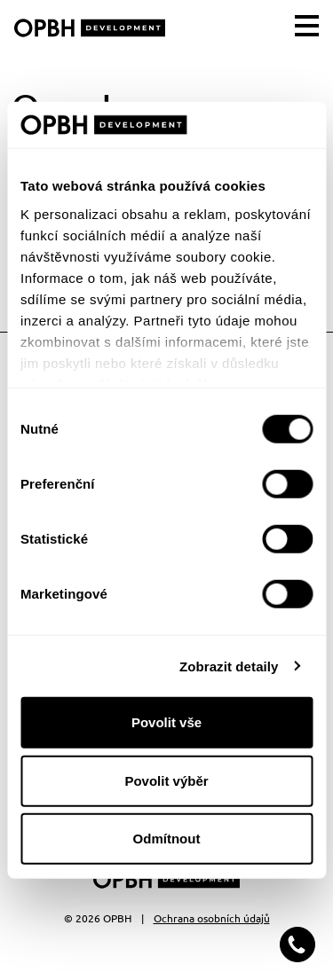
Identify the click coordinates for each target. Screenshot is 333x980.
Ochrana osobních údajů (212, 918)
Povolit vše (166, 722)
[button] (297, 945)
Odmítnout (167, 839)
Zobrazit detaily (229, 666)
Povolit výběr (166, 780)
